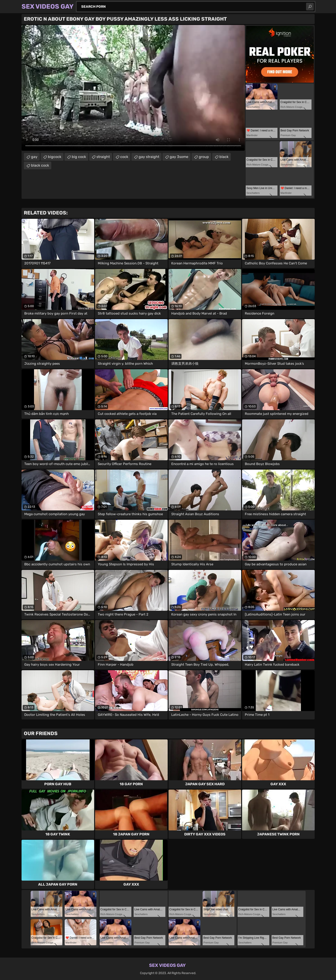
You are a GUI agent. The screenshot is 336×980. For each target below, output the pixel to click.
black (224, 157)
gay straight (149, 157)
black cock (40, 165)
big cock (79, 157)
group (204, 157)
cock (124, 157)
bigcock (55, 157)
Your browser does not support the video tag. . (133, 88)
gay (34, 157)
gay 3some (179, 157)
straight (103, 157)
